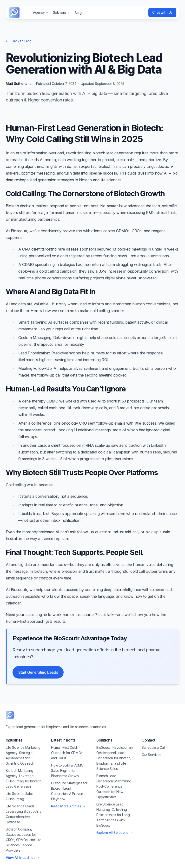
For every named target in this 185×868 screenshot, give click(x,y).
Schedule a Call (153, 747)
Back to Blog (19, 41)
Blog (78, 13)
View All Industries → (23, 858)
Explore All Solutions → (115, 833)
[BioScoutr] (10, 715)
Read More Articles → (68, 806)
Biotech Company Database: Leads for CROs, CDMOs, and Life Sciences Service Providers (24, 840)
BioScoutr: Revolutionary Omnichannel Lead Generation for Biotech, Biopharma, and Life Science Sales (115, 758)
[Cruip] (14, 13)
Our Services (151, 755)
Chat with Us (162, 12)
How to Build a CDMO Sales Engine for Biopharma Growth (67, 771)
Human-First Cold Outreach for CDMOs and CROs (67, 753)
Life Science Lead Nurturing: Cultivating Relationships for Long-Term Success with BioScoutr (114, 815)
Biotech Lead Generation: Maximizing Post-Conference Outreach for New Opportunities (114, 786)
